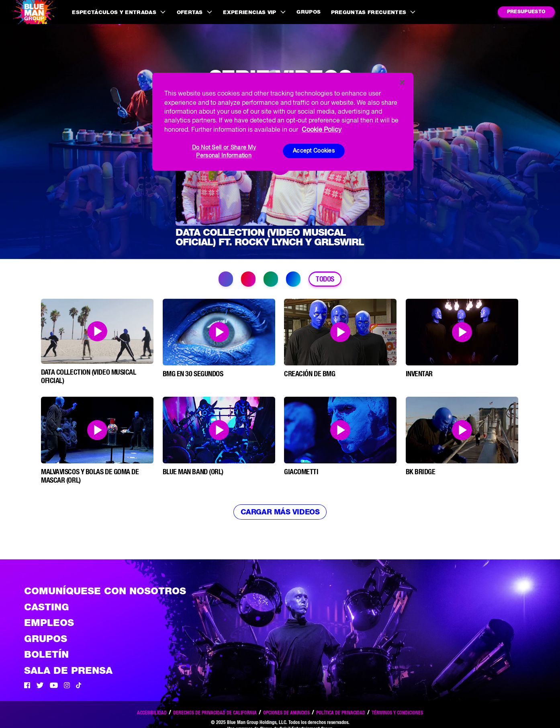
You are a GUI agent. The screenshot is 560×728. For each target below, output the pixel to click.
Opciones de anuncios (286, 713)
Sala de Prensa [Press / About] (68, 670)
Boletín (46, 654)
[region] (283, 122)
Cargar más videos (280, 512)
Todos (325, 279)
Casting (47, 607)
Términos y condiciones (397, 713)
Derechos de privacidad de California (215, 713)
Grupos (309, 12)
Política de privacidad (341, 713)
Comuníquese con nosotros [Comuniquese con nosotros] (105, 591)
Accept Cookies (314, 151)
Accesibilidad (152, 713)
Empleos (49, 623)
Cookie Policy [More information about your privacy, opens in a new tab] (322, 129)
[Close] (402, 82)
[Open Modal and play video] (97, 331)
